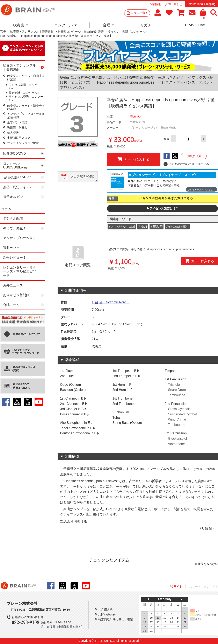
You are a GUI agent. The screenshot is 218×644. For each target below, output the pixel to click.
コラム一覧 (139, 13)
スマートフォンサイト (204, 587)
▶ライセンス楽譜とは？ (162, 208)
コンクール (66, 25)
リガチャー (150, 25)
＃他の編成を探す (177, 227)
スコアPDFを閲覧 (82, 176)
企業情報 (155, 4)
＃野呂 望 (157, 227)
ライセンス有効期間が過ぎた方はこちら (165, 198)
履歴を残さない (208, 564)
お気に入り (194, 156)
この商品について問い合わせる (186, 164)
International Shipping (201, 4)
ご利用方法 (106, 610)
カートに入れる (134, 159)
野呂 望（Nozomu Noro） (111, 302)
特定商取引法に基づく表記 (116, 619)
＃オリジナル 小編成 (122, 227)
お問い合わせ (174, 4)
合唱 (108, 25)
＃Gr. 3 (143, 227)
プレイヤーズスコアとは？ (201, 189)
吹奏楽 (21, 25)
